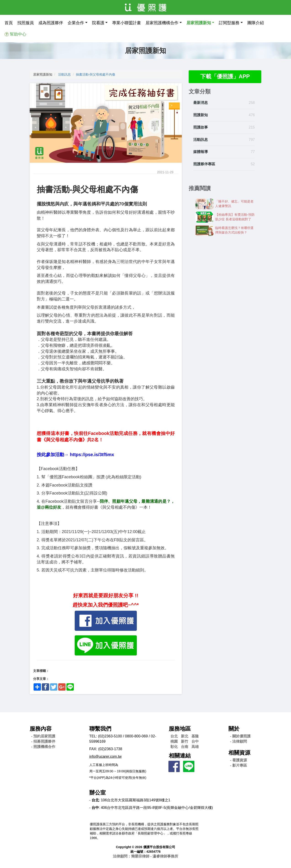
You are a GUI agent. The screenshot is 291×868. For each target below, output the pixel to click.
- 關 (240, 736)
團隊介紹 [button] (256, 23)
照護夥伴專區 (204, 164)
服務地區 (180, 729)
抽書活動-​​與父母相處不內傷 (96, 74)
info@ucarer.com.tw (106, 756)
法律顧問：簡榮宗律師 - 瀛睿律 (145, 856)
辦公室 (98, 793)
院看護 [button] (98, 23)
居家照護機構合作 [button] (162, 23)
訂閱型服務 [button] (229, 23)
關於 (234, 729)
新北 (185, 736)
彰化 (174, 747)
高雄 (195, 747)
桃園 (174, 741)
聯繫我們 (100, 729)
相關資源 (239, 753)
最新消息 (201, 103)
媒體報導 (201, 152)
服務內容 (41, 729)
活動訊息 (64, 74)
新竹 (185, 741)
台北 (174, 736)
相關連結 (180, 756)
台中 (195, 741)
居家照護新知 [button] (199, 23)
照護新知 (201, 115)
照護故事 (201, 127)
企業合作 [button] (76, 23)
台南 (185, 747)
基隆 (195, 736)
